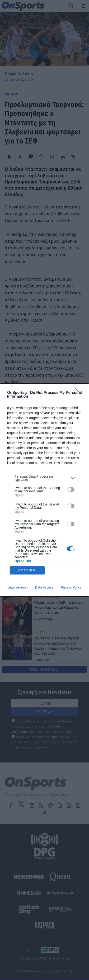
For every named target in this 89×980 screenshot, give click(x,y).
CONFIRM (27, 571)
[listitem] (44, 478)
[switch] (71, 490)
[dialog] (44, 490)
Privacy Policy (71, 587)
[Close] (80, 393)
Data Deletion (18, 587)
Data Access (44, 587)
